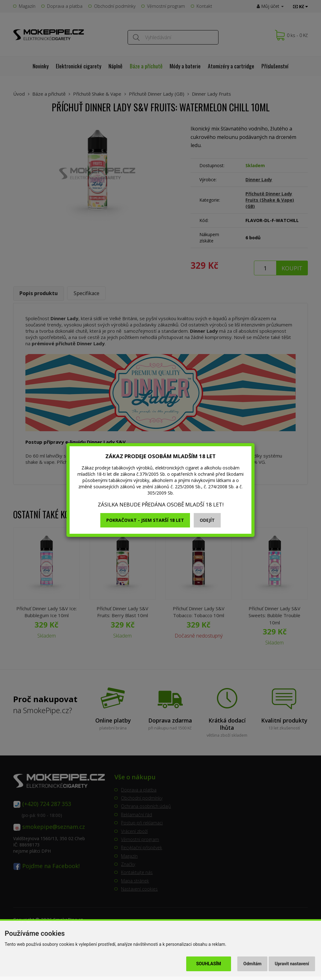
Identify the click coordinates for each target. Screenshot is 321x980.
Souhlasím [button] (209, 964)
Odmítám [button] (252, 964)
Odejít (207, 520)
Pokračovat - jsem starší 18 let (145, 520)
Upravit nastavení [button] (292, 964)
